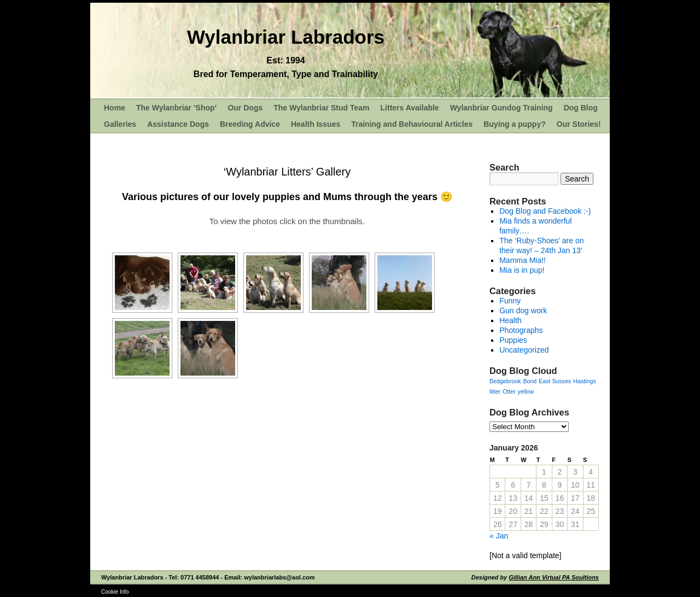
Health (510, 320)
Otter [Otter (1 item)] (509, 391)
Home (115, 108)
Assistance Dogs (178, 124)
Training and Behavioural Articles (412, 124)
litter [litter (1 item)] (495, 391)
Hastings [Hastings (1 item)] (584, 381)
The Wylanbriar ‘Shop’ (177, 108)
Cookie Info (115, 592)
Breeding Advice (250, 124)
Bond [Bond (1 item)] (530, 381)
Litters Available (410, 108)
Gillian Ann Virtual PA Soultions (554, 577)
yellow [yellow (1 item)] (526, 391)
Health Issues (316, 124)
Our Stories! (579, 124)
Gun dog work (523, 311)
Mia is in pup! (522, 270)
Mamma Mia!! (523, 260)
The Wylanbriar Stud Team (321, 108)
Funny (510, 301)
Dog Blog (581, 108)
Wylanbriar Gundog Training (501, 108)
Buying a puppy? (515, 124)
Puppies (513, 340)
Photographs (521, 330)
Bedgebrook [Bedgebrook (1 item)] (505, 381)
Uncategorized (524, 350)
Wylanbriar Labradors (286, 37)
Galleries (120, 124)
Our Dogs (245, 108)
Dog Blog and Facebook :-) (545, 211)
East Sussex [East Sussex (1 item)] (555, 381)
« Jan (499, 536)
